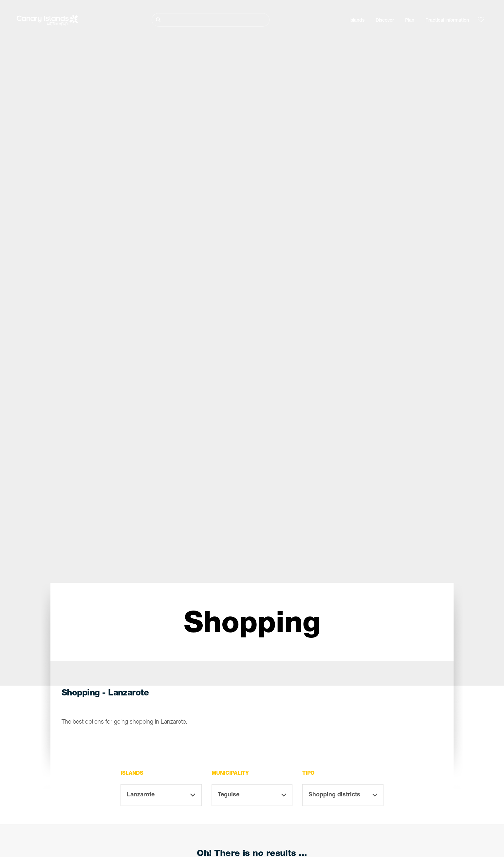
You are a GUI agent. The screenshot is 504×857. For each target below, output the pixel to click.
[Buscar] (211, 20)
